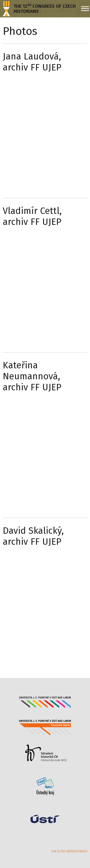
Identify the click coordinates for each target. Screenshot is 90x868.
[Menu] (84, 9)
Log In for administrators (69, 851)
